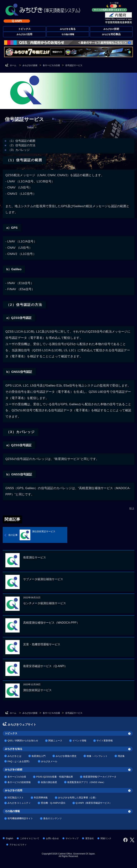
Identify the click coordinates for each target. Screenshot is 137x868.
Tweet (30, 128)
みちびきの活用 (14, 790)
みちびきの (111, 29)
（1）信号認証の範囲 (22, 141)
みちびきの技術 (14, 769)
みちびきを (68, 29)
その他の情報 (68, 34)
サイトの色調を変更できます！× (109, 10)
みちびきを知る (14, 749)
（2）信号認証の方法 (22, 145)
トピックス (11, 733)
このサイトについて (30, 838)
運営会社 (90, 838)
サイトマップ (72, 838)
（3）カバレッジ (19, 150)
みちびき (111, 34)
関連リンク (106, 838)
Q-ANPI (17, 21)
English (9, 838)
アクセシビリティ (18, 845)
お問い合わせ (52, 838)
